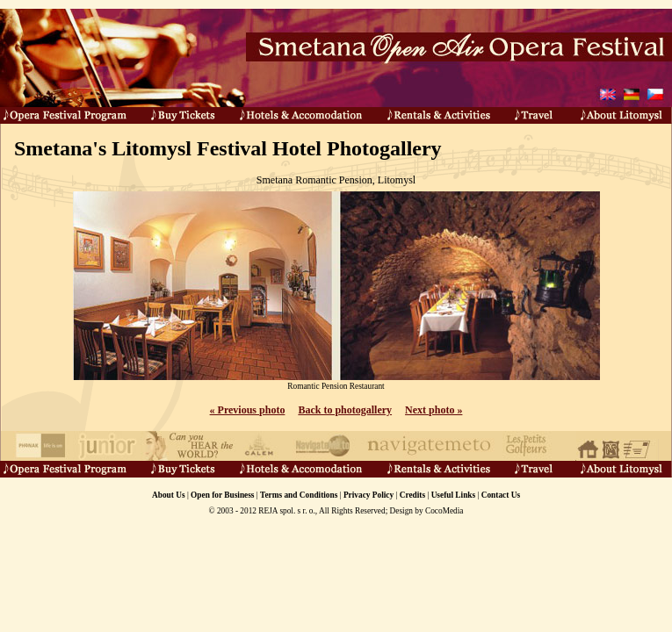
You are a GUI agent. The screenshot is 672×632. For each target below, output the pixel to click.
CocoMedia (444, 511)
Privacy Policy (369, 495)
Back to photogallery (345, 410)
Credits (412, 495)
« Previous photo (248, 410)
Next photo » (434, 410)
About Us (169, 495)
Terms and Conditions (299, 495)
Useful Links (454, 495)
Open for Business (222, 495)
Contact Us (501, 495)
